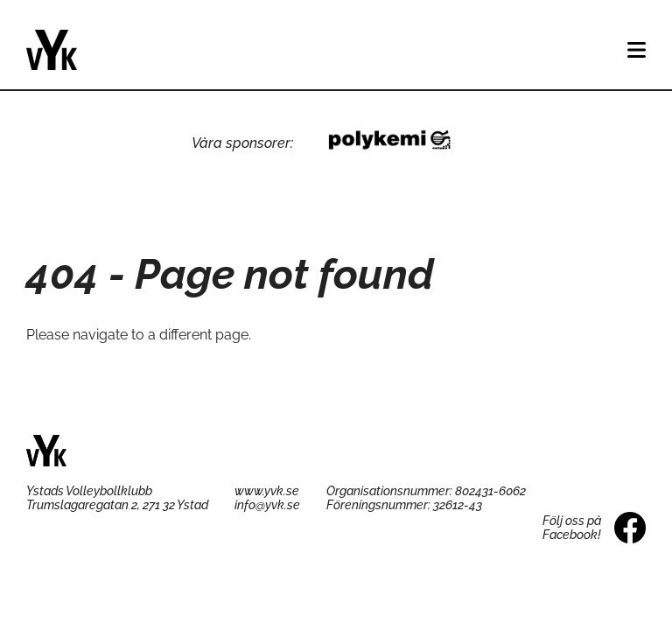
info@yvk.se (267, 505)
